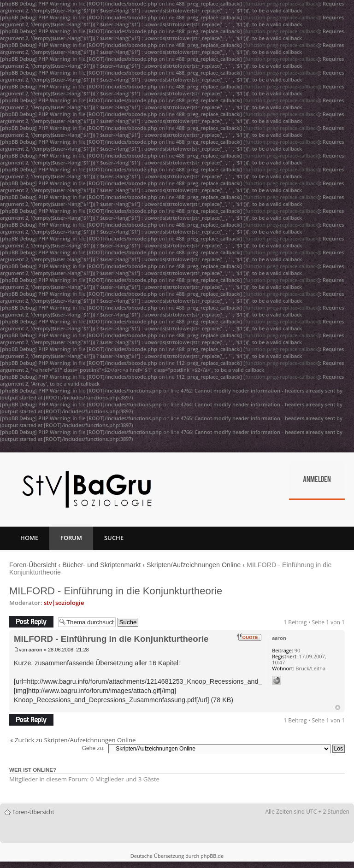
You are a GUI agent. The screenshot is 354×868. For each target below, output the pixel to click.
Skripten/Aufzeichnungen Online (194, 565)
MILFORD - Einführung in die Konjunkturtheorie (116, 591)
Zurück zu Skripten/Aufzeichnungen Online (75, 740)
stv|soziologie (64, 603)
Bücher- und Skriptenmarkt (101, 565)
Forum (71, 538)
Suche (114, 538)
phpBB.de (212, 856)
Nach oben (338, 707)
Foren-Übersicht (33, 565)
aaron (35, 650)
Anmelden (317, 480)
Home (29, 538)
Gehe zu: (93, 748)
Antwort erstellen (31, 622)
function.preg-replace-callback (282, 3)
